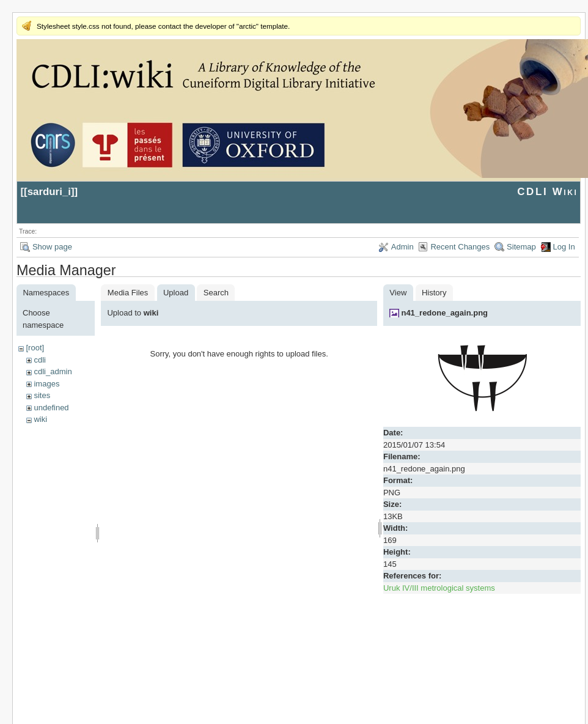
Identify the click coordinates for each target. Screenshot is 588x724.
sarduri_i (49, 192)
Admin (402, 247)
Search (216, 293)
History (434, 293)
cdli (40, 360)
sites (42, 395)
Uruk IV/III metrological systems (439, 588)
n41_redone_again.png (444, 313)
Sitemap (521, 247)
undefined (51, 408)
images (46, 384)
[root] (35, 348)
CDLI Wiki (547, 192)
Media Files (128, 293)
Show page (52, 247)
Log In (564, 247)
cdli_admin (53, 371)
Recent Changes (460, 247)
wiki (40, 419)
